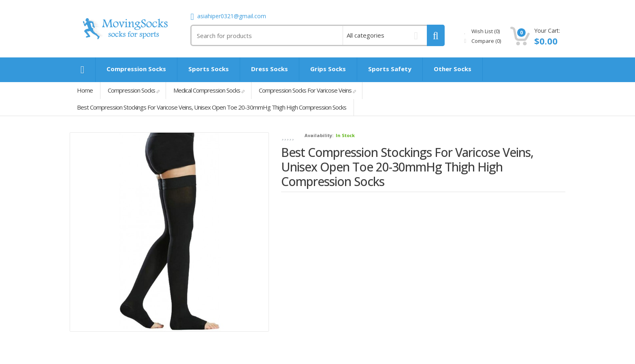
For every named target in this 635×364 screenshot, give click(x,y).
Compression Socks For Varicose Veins (305, 90)
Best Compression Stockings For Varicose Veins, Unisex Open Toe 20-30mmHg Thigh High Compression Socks (212, 107)
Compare (483, 41)
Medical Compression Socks (207, 90)
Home (85, 90)
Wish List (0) (482, 31)
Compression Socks (131, 90)
